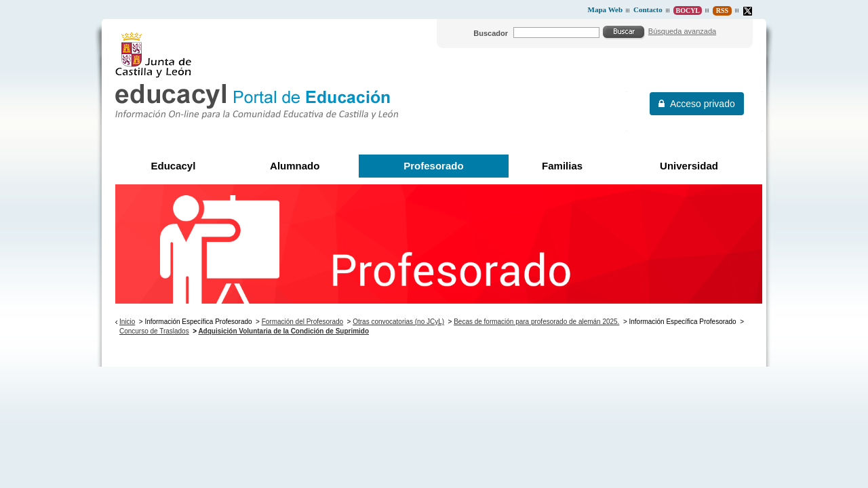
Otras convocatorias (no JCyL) (398, 322)
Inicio (127, 322)
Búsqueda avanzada (682, 31)
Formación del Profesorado (302, 322)
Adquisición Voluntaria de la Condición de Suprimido (283, 331)
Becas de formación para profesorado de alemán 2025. (536, 322)
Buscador (491, 33)
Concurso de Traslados (154, 331)
